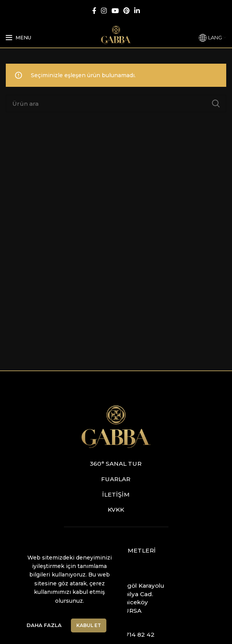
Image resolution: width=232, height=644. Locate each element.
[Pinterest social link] (126, 11)
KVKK (116, 510)
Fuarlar (116, 479)
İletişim (116, 494)
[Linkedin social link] (137, 11)
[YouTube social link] (115, 11)
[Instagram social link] (104, 11)
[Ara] (116, 103)
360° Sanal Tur (116, 464)
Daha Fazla (44, 625)
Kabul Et (89, 625)
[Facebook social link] (94, 11)
